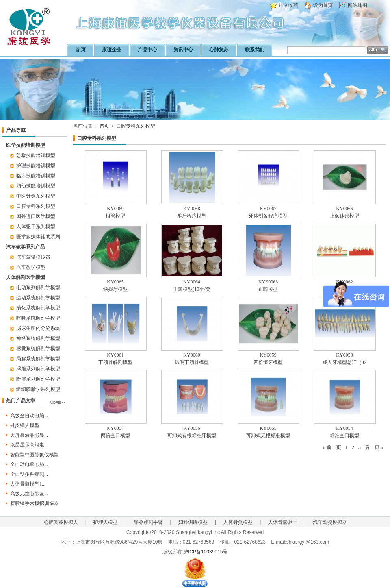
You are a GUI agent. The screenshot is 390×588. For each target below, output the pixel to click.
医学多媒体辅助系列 (38, 237)
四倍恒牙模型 (268, 362)
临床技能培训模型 (36, 176)
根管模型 (115, 216)
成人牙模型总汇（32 (344, 362)
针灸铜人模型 (25, 425)
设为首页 (323, 5)
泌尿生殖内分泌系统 (38, 328)
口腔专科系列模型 (36, 206)
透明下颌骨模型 (192, 362)
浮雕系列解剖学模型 (38, 369)
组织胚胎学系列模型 (38, 389)
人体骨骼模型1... (28, 484)
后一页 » (374, 447)
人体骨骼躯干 (283, 522)
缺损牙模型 (115, 289)
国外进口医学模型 (36, 216)
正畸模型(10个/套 (192, 289)
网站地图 (357, 5)
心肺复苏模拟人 (61, 522)
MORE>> (57, 403)
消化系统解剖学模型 (38, 308)
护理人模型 (106, 522)
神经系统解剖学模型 (38, 338)
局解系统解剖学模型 (38, 359)
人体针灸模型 (238, 522)
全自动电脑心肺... (29, 464)
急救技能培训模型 (36, 155)
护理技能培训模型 (36, 166)
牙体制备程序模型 (268, 216)
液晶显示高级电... (29, 445)
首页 (104, 126)
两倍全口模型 (115, 436)
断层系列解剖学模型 (38, 379)
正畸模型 (268, 289)
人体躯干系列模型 (36, 226)
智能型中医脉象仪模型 (35, 455)
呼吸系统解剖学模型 (38, 318)
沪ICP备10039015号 (205, 552)
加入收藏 (288, 5)
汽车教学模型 (31, 267)
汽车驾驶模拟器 (33, 257)
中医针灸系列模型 (36, 196)
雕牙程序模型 (192, 216)
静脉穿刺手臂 (148, 522)
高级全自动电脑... (29, 416)
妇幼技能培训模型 (36, 186)
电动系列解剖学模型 (38, 287)
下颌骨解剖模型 (115, 362)
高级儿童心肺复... (29, 494)
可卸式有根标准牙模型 (192, 436)
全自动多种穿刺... (29, 474)
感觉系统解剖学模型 (38, 348)
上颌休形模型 (344, 216)
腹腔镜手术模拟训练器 (35, 503)
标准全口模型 (344, 436)
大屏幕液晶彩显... (29, 435)
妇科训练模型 (193, 522)
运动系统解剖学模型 (38, 298)
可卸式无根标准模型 (268, 436)
